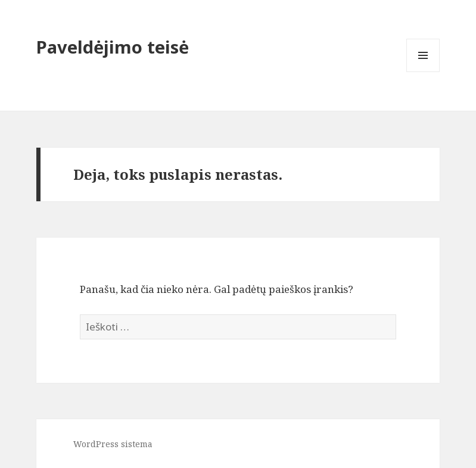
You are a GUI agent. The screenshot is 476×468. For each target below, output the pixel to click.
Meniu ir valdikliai (423, 72)
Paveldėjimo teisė (113, 47)
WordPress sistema (113, 444)
